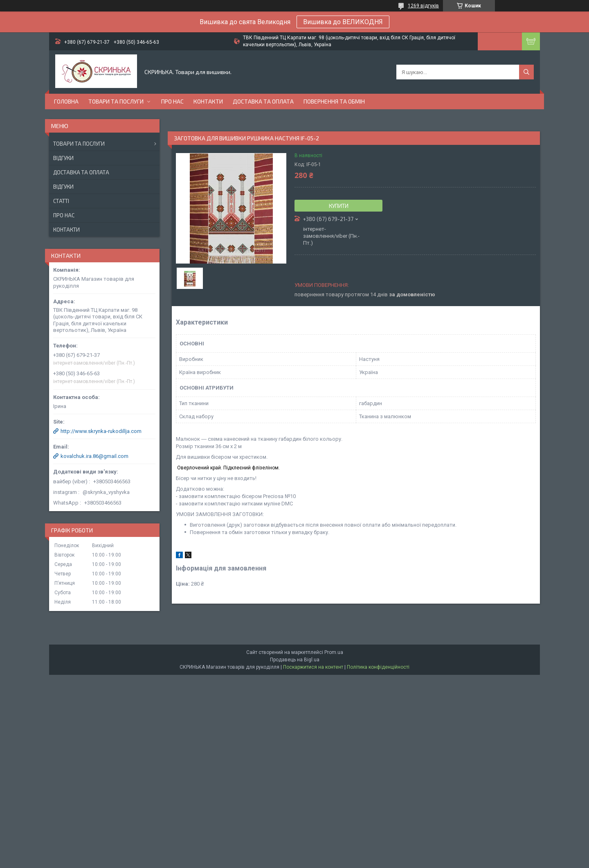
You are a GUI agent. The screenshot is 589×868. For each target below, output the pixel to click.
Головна (66, 101)
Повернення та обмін (334, 101)
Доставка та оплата (263, 101)
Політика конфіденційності (378, 667)
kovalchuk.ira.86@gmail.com (94, 456)
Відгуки (63, 158)
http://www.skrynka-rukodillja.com (101, 431)
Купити (339, 206)
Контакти (208, 101)
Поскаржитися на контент (313, 667)
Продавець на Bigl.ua (295, 660)
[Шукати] (526, 72)
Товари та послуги (116, 101)
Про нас (172, 101)
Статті (61, 201)
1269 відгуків (423, 6)
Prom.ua (334, 652)
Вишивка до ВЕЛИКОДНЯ (343, 22)
